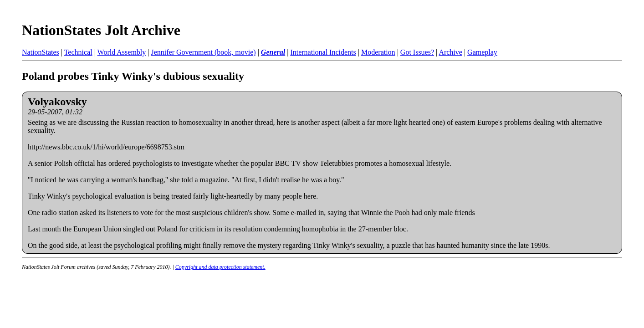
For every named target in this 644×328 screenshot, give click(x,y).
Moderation (378, 52)
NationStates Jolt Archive (101, 30)
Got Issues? (417, 52)
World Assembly (122, 52)
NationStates (41, 52)
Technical (78, 52)
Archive (450, 52)
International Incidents (323, 52)
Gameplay (482, 52)
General (273, 52)
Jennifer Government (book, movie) (203, 52)
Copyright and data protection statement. (220, 267)
